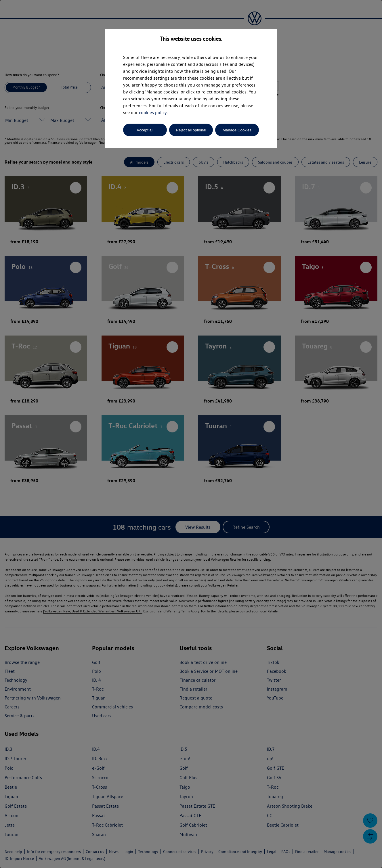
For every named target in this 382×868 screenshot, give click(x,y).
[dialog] (191, 434)
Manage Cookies (237, 130)
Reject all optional (191, 130)
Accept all (145, 130)
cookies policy (153, 113)
